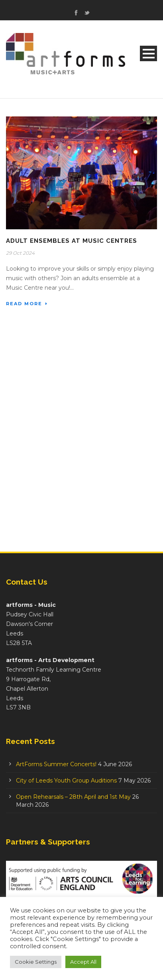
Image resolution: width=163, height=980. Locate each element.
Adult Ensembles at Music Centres (72, 241)
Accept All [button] (83, 962)
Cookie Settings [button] (36, 962)
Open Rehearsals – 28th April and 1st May (73, 797)
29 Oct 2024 (20, 253)
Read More (27, 304)
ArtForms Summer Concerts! (56, 764)
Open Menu (148, 53)
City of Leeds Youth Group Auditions (66, 781)
